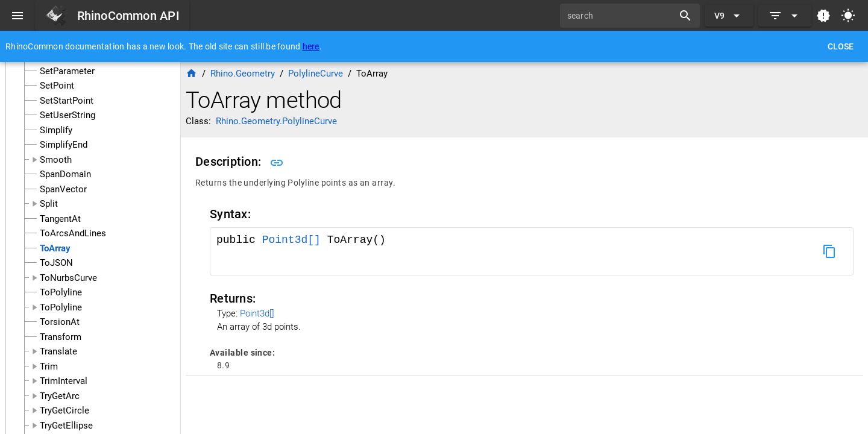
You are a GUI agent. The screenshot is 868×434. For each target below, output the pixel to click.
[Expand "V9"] (729, 16)
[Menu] (17, 16)
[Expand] (785, 16)
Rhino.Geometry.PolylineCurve (276, 121)
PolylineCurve (316, 74)
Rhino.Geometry (243, 74)
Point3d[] (295, 240)
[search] (621, 16)
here (311, 46)
